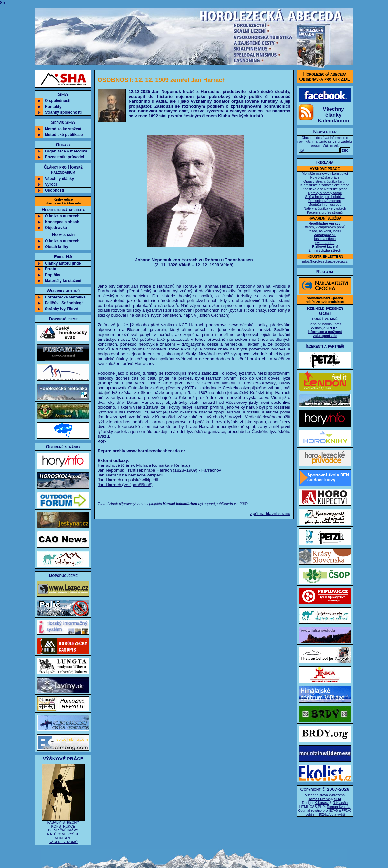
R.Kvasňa (340, 803)
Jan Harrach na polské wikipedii (128, 480)
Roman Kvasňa (338, 807)
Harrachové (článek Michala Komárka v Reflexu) (144, 465)
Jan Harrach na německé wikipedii (130, 475)
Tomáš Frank (319, 799)
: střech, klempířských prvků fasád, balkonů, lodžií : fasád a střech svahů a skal (325, 237)
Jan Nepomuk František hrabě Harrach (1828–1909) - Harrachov (159, 470)
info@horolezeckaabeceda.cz (325, 261)
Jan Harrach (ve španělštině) (125, 485)
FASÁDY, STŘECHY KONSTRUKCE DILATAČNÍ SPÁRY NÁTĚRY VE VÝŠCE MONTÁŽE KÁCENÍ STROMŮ (63, 831)
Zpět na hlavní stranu (270, 513)
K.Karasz (322, 803)
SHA (338, 799)
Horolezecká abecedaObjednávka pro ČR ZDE (325, 77)
